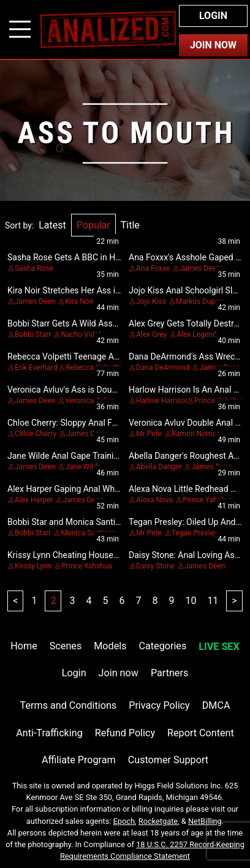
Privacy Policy (159, 705)
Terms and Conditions (69, 705)
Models (110, 646)
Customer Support (168, 760)
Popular (93, 225)
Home (24, 646)
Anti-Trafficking (49, 733)
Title (130, 225)
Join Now (213, 45)
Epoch (124, 821)
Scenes (66, 646)
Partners (169, 673)
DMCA (216, 705)
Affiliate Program (79, 760)
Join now (119, 673)
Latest (52, 225)
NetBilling (205, 821)
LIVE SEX (219, 647)
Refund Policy (125, 733)
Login (213, 16)
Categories (163, 646)
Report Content (201, 733)
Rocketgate (158, 821)
